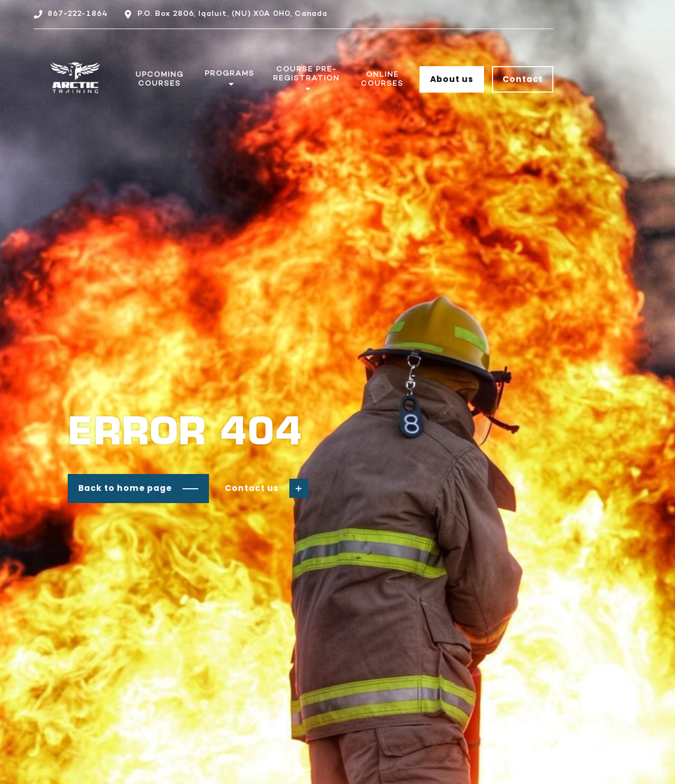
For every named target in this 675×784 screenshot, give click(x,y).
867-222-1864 (78, 14)
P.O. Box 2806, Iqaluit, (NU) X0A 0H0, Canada (232, 14)
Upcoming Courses (159, 79)
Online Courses (382, 79)
